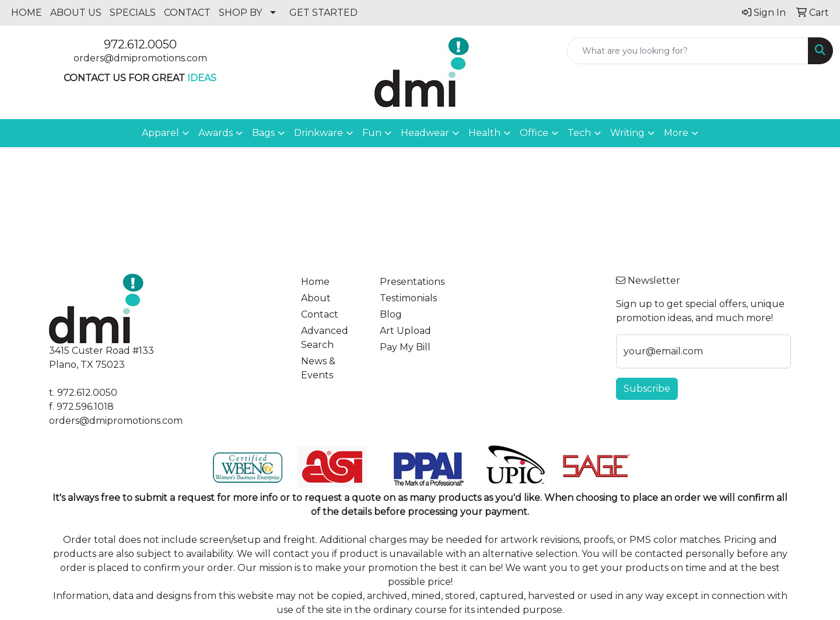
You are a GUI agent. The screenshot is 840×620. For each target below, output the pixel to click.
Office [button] (534, 133)
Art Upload (405, 331)
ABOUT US (76, 13)
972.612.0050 (140, 44)
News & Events (318, 368)
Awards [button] (216, 133)
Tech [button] (579, 133)
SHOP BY (240, 13)
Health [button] (484, 133)
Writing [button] (627, 133)
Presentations (412, 282)
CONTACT (187, 13)
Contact (320, 314)
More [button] (676, 133)
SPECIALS (133, 13)
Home (315, 282)
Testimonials (408, 298)
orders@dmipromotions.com (140, 58)
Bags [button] (263, 133)
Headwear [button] (425, 133)
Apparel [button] (160, 133)
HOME (27, 13)
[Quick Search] (688, 51)
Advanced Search (325, 338)
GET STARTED (323, 13)
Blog (391, 314)
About (316, 298)
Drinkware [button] (318, 133)
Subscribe (647, 389)
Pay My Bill (405, 347)
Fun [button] (372, 133)
